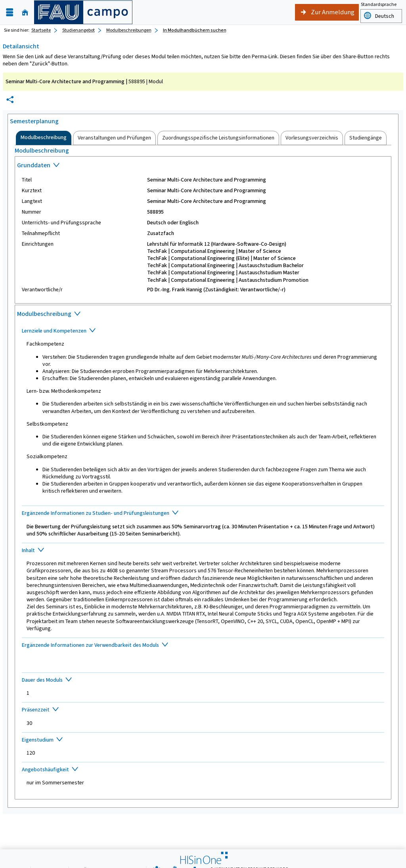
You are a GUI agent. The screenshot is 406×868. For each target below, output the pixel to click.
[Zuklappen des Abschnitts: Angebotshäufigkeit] (203, 770)
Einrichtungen (38, 244)
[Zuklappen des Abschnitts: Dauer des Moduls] (203, 681)
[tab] (44, 138)
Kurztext (32, 191)
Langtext (32, 201)
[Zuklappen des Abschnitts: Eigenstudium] (203, 740)
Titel (27, 180)
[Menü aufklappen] (10, 12)
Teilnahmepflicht (41, 233)
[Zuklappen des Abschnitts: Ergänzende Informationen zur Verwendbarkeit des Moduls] (203, 646)
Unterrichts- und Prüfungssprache (61, 223)
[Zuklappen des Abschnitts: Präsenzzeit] (203, 710)
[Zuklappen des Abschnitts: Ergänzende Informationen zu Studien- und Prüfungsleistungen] (203, 514)
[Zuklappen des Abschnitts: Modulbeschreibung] (203, 315)
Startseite (41, 30)
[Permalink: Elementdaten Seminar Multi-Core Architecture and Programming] (10, 100)
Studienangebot (79, 30)
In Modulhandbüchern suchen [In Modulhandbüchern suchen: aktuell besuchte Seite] (195, 30)
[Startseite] (25, 12)
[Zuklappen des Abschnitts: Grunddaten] (203, 166)
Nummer (32, 212)
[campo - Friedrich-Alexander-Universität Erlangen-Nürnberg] (83, 12)
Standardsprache (379, 5)
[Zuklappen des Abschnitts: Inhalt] (203, 551)
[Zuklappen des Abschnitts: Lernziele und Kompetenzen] (203, 331)
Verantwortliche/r (42, 290)
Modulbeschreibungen (129, 30)
